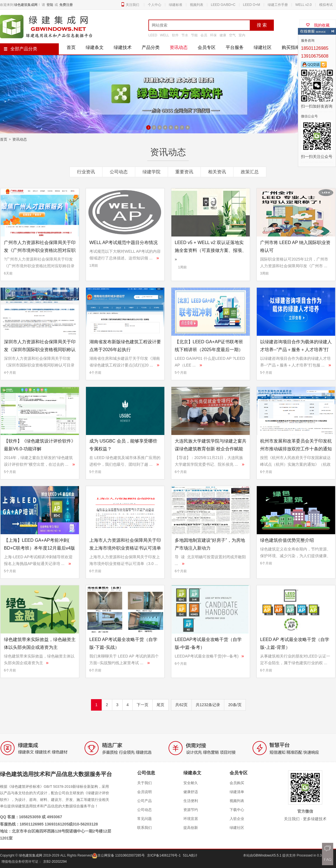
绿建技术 (123, 47)
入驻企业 (237, 819)
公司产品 (144, 801)
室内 (242, 35)
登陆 (50, 5)
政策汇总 (250, 172)
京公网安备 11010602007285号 (118, 855)
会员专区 (207, 47)
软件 (175, 35)
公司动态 (119, 172)
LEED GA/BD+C (223, 5)
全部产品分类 (20, 49)
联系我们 (144, 828)
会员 (204, 35)
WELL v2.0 (304, 5)
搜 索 (262, 25)
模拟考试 (326, 5)
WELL (165, 35)
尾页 (160, 705)
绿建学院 (151, 172)
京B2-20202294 (55, 862)
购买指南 (291, 47)
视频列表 (197, 5)
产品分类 (151, 47)
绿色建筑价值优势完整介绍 (287, 540)
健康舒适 (191, 792)
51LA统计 (190, 855)
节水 (185, 35)
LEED (153, 35)
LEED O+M (252, 5)
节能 (194, 35)
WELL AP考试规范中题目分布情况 (123, 243)
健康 (223, 35)
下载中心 (237, 810)
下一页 (143, 705)
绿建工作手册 (278, 5)
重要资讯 (184, 172)
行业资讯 (86, 172)
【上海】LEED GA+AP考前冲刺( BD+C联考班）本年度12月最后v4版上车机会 (39, 548)
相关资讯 (217, 172)
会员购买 (237, 783)
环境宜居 (191, 819)
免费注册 (66, 5)
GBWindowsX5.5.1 (268, 855)
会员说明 (144, 792)
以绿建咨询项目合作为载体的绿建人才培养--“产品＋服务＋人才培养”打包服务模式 (296, 350)
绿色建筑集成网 (26, 5)
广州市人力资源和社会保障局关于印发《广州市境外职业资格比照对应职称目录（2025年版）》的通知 (40, 250)
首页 (71, 47)
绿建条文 (95, 47)
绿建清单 (237, 792)
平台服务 (235, 47)
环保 (213, 35)
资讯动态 (179, 47)
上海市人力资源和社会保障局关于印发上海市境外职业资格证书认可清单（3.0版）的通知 (125, 548)
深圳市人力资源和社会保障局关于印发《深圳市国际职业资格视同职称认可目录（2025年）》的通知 (40, 350)
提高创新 (191, 828)
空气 (232, 35)
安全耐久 (191, 783)
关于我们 (144, 783)
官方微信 (305, 811)
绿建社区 (263, 47)
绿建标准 (176, 5)
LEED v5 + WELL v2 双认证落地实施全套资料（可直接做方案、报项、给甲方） (211, 250)
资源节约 (191, 810)
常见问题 (144, 819)
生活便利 (191, 801)
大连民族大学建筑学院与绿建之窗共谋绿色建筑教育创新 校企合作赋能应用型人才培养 (211, 449)
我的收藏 (318, 25)
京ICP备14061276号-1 (164, 855)
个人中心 (155, 5)
